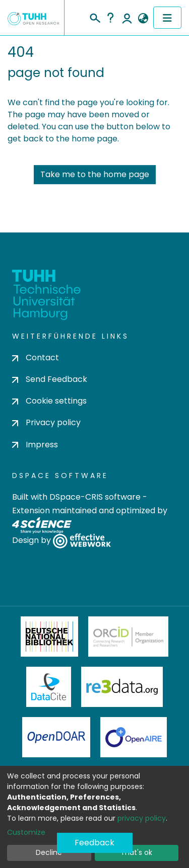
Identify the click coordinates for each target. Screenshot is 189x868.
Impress (35, 445)
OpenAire (134, 737)
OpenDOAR (56, 737)
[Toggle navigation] (167, 18)
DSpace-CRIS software (95, 497)
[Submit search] (94, 17)
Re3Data (122, 687)
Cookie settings (49, 401)
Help (110, 18)
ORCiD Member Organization (129, 637)
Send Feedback (50, 379)
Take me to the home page (95, 174)
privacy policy (142, 818)
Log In (127, 18)
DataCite (49, 687)
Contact (36, 358)
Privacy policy (46, 422)
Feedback (94, 843)
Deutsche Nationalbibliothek (49, 637)
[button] (143, 19)
